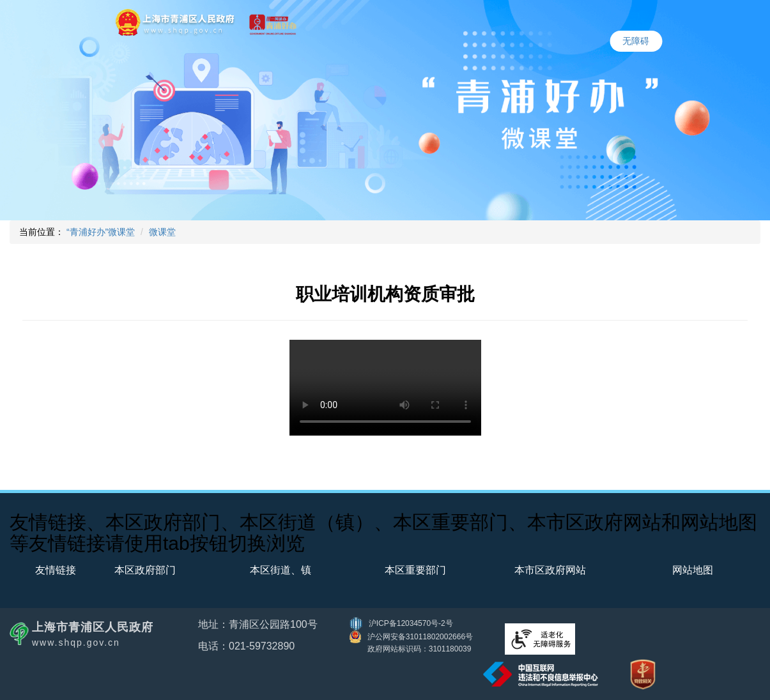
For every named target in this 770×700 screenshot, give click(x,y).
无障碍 (636, 41)
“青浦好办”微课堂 (101, 232)
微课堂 (162, 232)
